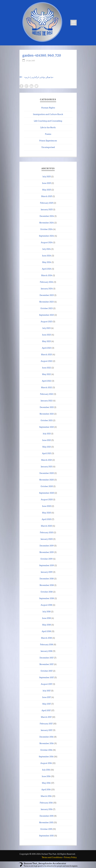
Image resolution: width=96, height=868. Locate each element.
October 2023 (47, 308)
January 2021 (47, 467)
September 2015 (46, 836)
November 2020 (47, 480)
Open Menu (74, 23)
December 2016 (46, 737)
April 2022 (47, 381)
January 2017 (47, 730)
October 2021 (47, 420)
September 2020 (47, 493)
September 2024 (46, 236)
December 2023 (47, 295)
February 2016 (46, 803)
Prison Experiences (48, 141)
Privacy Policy (70, 857)
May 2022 (46, 374)
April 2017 (46, 710)
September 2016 (46, 757)
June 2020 (47, 506)
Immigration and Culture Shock (48, 114)
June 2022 (47, 368)
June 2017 (47, 697)
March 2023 (47, 355)
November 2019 (47, 552)
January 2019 (47, 572)
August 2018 (46, 605)
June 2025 (47, 183)
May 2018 (47, 625)
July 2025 (47, 177)
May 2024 (47, 262)
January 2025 (47, 210)
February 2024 (47, 282)
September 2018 (47, 598)
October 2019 (46, 559)
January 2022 (47, 401)
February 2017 (46, 724)
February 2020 (47, 533)
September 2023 (47, 315)
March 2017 (46, 717)
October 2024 (46, 229)
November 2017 (46, 664)
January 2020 (47, 539)
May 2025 (47, 190)
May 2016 (46, 783)
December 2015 (47, 816)
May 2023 (46, 341)
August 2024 (47, 242)
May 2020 (47, 513)
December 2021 (47, 407)
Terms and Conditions (52, 857)
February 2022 (47, 394)
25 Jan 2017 (30, 61)
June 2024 (47, 256)
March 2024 (47, 275)
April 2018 (46, 631)
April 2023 (47, 348)
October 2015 (46, 829)
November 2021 (47, 414)
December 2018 (47, 579)
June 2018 (46, 618)
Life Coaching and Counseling (48, 121)
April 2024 (47, 269)
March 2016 (46, 796)
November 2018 (47, 585)
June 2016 (46, 776)
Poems (48, 134)
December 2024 (47, 216)
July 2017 (47, 691)
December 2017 (47, 658)
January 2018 (46, 651)
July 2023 (46, 328)
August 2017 (47, 684)
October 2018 (47, 592)
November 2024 (47, 223)
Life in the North (48, 128)
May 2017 (47, 704)
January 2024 (47, 289)
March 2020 (46, 526)
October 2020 (47, 486)
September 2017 (47, 678)
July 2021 (47, 434)
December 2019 (47, 546)
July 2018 (47, 612)
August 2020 (47, 500)
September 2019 (47, 565)
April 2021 (47, 453)
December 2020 (47, 473)
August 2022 (47, 361)
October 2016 (46, 750)
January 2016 (47, 809)
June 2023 (47, 335)
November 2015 (46, 823)
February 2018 (47, 645)
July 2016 (46, 770)
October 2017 (47, 671)
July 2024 (47, 249)
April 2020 (47, 519)
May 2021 (47, 447)
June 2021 (47, 440)
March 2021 (47, 460)
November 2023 (46, 302)
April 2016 (46, 790)
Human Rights (48, 108)
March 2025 (47, 196)
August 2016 (46, 763)
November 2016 (47, 743)
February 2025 (47, 203)
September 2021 (47, 427)
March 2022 (47, 387)
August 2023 (47, 322)
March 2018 (46, 638)
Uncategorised (48, 147)
